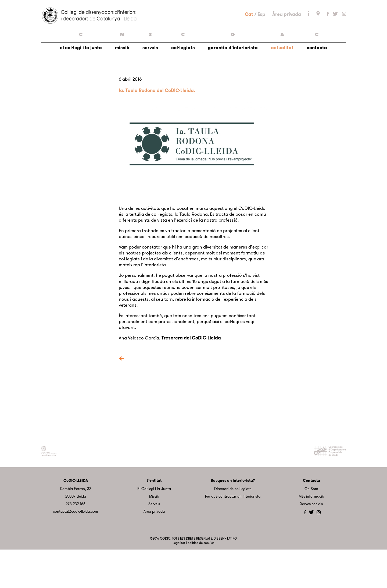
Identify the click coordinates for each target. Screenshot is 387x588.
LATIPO (232, 577)
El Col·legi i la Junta (154, 527)
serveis (150, 80)
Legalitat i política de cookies (193, 581)
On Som (311, 527)
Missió (154, 535)
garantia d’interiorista (233, 80)
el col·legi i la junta (81, 80)
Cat (249, 33)
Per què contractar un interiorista (233, 535)
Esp (261, 33)
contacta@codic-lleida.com (76, 550)
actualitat (282, 80)
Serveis (154, 543)
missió (122, 80)
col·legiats (183, 80)
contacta (317, 80)
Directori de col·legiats (233, 527)
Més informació (311, 535)
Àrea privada (287, 33)
